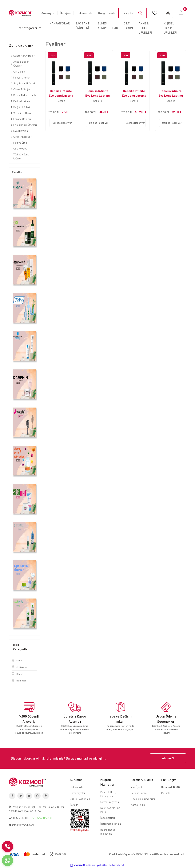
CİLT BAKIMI (128, 25)
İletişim (66, 13)
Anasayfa (48, 13)
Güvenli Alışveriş (110, 802)
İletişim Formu (139, 793)
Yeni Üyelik (137, 787)
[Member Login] (167, 13)
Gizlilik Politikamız (80, 799)
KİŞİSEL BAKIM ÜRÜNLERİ (170, 28)
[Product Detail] (61, 55)
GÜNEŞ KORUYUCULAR (108, 25)
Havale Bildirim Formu (143, 799)
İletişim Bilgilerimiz (111, 824)
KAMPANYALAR (60, 23)
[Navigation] (25, 28)
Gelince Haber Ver (62, 123)
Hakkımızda (84, 13)
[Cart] (181, 13)
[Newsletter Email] (97, 758)
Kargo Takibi (107, 13)
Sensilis (61, 101)
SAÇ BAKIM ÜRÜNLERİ (83, 25)
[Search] (132, 13)
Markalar (166, 793)
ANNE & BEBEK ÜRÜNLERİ (145, 28)
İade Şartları (108, 818)
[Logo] (21, 13)
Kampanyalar (78, 793)
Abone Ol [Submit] (168, 758)
